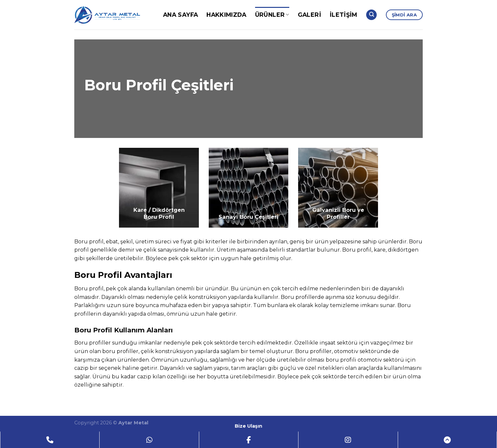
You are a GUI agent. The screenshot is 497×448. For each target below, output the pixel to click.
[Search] (371, 15)
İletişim (343, 15)
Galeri (309, 15)
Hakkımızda (226, 15)
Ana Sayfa (180, 15)
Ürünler (272, 15)
